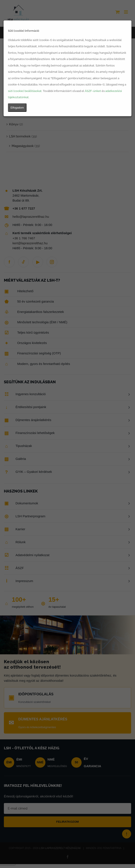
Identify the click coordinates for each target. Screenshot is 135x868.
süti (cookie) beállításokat (25, 91)
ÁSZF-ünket (93, 91)
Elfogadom (17, 108)
